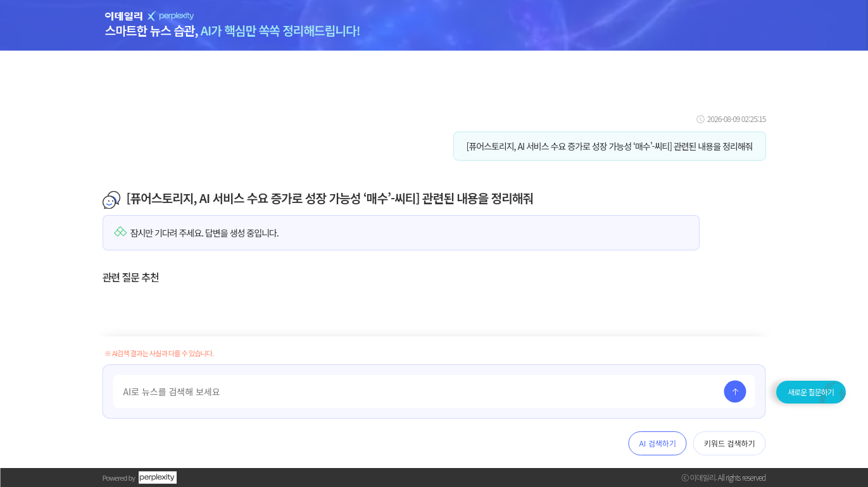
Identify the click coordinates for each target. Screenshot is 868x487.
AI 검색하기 (658, 443)
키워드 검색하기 (730, 443)
